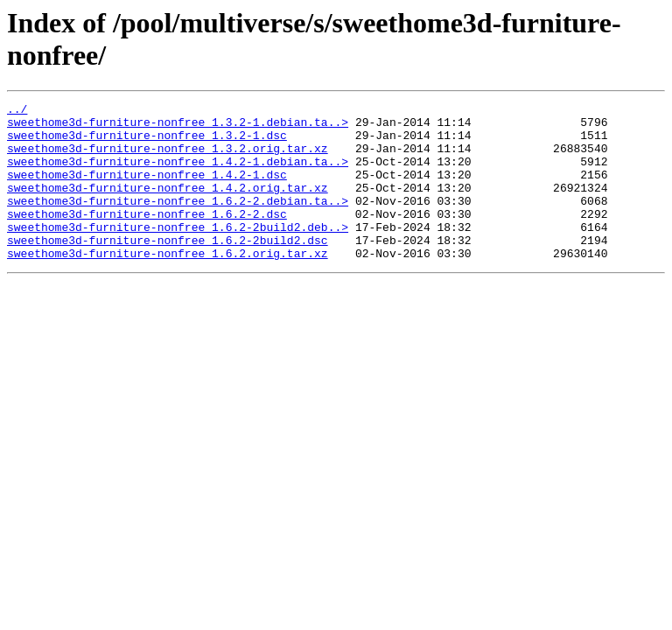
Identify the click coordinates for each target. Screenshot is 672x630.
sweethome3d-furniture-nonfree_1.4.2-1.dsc (147, 190)
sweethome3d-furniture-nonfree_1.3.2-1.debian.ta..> (178, 127)
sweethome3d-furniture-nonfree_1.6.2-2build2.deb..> (178, 253)
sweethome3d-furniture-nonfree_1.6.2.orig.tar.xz (168, 284)
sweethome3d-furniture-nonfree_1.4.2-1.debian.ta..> (178, 174)
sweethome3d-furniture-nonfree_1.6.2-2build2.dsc (168, 269)
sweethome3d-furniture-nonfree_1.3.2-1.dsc (147, 143)
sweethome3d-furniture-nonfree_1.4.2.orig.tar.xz (168, 206)
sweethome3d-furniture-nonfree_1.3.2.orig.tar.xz (168, 158)
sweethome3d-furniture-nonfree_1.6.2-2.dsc (147, 237)
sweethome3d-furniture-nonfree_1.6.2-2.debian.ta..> (178, 221)
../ (17, 111)
